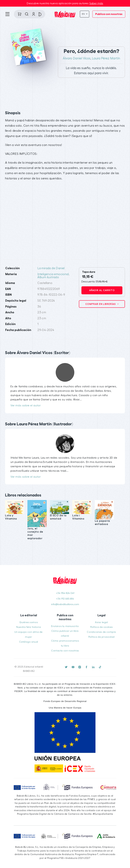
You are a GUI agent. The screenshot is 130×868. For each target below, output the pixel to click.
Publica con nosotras (109, 14)
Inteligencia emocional (53, 274)
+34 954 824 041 (65, 593)
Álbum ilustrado (48, 277)
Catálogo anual (29, 642)
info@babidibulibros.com (65, 604)
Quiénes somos (29, 622)
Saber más (96, 3)
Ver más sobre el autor (26, 405)
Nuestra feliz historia (29, 627)
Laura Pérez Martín (106, 58)
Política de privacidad (101, 637)
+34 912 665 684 (65, 599)
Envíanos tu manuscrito (65, 626)
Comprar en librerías (101, 304)
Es (84, 14)
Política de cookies (101, 627)
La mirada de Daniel (51, 268)
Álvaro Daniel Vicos (77, 58)
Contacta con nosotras (65, 651)
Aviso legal (101, 622)
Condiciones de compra (101, 632)
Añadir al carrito (102, 290)
